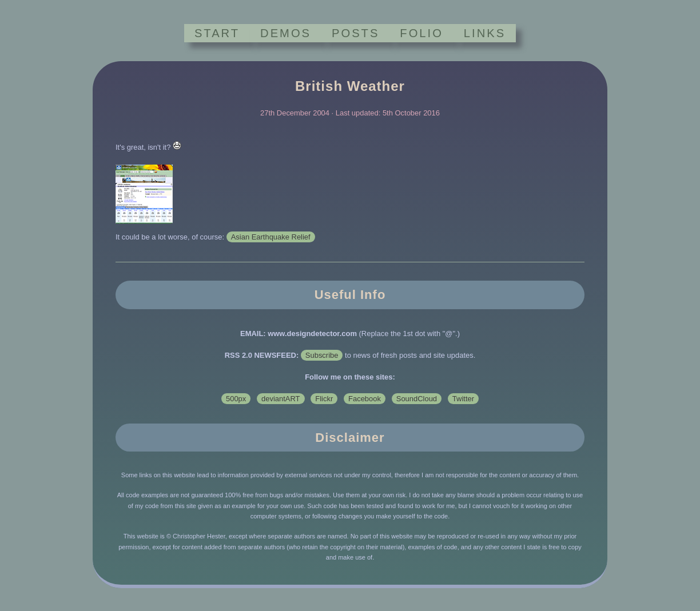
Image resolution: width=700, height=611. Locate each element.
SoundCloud (417, 399)
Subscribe (322, 355)
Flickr (324, 399)
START (217, 33)
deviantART (281, 399)
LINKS (485, 33)
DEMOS (286, 33)
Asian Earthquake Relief (271, 237)
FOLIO (421, 33)
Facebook (365, 399)
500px (236, 399)
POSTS (355, 33)
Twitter (463, 399)
